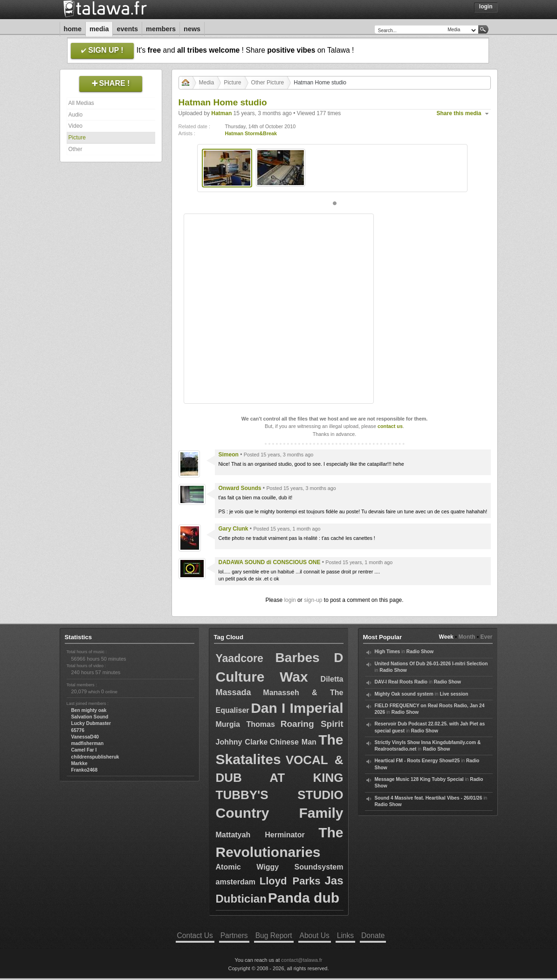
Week (446, 637)
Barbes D (309, 658)
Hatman (221, 113)
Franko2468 (85, 770)
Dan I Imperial (297, 708)
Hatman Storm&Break (251, 133)
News (192, 29)
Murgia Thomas (245, 724)
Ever (486, 637)
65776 (78, 730)
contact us (390, 426)
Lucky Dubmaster (91, 723)
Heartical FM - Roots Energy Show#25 (417, 761)
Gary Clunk (234, 529)
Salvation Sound (90, 717)
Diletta (332, 679)
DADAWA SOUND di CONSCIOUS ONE (270, 562)
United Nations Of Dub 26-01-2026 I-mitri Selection (431, 664)
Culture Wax (262, 677)
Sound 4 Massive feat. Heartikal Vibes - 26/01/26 (429, 798)
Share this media (459, 113)
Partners (234, 935)
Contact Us (195, 935)
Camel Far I (84, 750)
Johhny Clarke (242, 742)
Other (76, 149)
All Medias (81, 103)
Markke (79, 763)
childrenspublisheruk (95, 757)
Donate (373, 935)
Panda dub (304, 898)
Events (127, 29)
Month (467, 637)
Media (99, 29)
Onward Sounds (240, 488)
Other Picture (268, 83)
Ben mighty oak (89, 710)
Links (345, 935)
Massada (234, 692)
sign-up (313, 600)
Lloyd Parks (290, 881)
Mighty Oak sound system (404, 694)
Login (486, 7)
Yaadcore (240, 658)
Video (76, 126)
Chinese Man (293, 742)
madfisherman (88, 743)
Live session (454, 694)
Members (161, 29)
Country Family (280, 813)
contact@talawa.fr (302, 960)
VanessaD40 (85, 737)
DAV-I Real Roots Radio (401, 682)
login (290, 600)
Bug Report (274, 935)
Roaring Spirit (312, 724)
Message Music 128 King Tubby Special (419, 779)
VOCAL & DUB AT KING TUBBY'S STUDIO (280, 777)
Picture (77, 138)
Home (73, 29)
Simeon (229, 455)
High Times (388, 652)
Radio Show (420, 652)
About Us (315, 935)
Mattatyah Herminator (260, 835)
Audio (76, 115)
